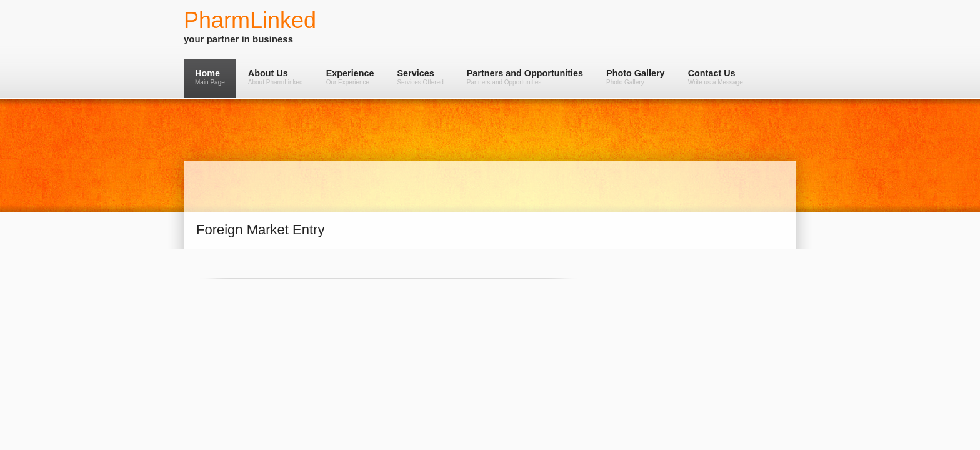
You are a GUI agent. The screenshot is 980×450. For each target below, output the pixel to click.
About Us (276, 77)
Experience (350, 77)
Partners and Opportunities (525, 77)
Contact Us (716, 77)
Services (420, 77)
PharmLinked (250, 20)
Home (210, 77)
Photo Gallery (636, 77)
